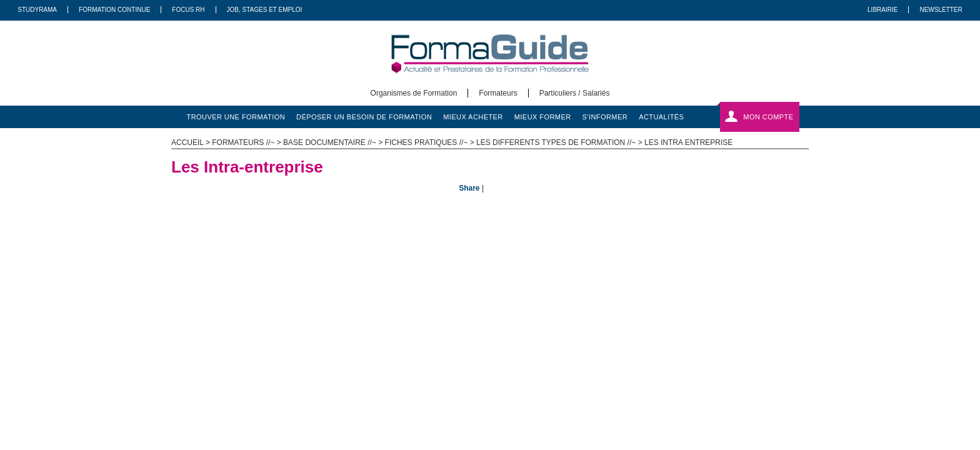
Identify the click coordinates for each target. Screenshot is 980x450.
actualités (661, 117)
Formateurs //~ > (247, 142)
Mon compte (768, 117)
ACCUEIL (187, 142)
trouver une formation (236, 117)
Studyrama (37, 10)
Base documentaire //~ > (334, 142)
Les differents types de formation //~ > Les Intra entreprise (604, 142)
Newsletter (941, 10)
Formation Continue (114, 10)
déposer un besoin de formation (364, 117)
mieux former (543, 117)
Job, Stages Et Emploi (265, 10)
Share (469, 188)
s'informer (605, 117)
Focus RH (188, 10)
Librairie (882, 10)
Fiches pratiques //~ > (431, 142)
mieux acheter (473, 117)
